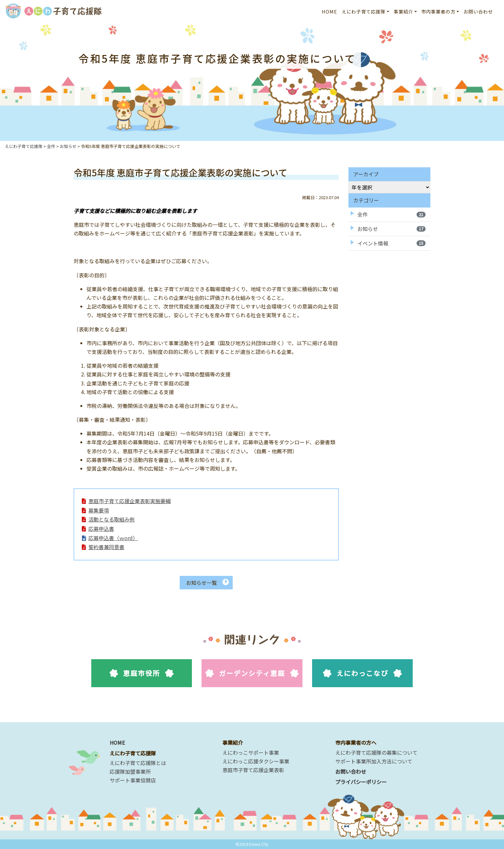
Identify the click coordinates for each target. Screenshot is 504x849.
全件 (392, 214)
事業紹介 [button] (404, 11)
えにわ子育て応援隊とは (138, 763)
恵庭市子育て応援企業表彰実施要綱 (130, 502)
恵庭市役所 (142, 681)
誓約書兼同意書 (107, 554)
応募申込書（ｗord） (113, 544)
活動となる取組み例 (112, 523)
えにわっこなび (362, 681)
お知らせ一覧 (202, 590)
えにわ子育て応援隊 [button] (364, 11)
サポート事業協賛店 (133, 780)
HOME (330, 11)
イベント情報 (392, 243)
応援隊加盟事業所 (130, 771)
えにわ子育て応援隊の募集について (376, 752)
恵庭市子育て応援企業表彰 (253, 770)
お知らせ (392, 229)
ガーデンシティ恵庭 (252, 681)
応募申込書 (102, 533)
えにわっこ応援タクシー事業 (256, 761)
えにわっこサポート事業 (251, 752)
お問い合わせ (478, 11)
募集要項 (99, 512)
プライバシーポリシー (361, 782)
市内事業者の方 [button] (438, 11)
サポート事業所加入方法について (374, 761)
